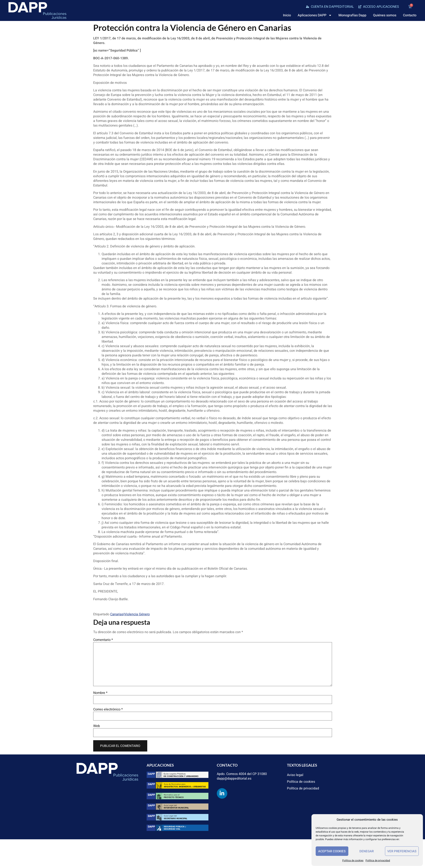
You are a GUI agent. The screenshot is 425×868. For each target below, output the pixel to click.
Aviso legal (295, 775)
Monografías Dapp (352, 15)
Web (97, 726)
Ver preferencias (402, 851)
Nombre (100, 693)
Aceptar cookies (332, 851)
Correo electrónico (108, 709)
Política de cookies (353, 860)
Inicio (287, 15)
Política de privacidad (378, 860)
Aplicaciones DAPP (315, 15)
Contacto (410, 15)
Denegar (367, 851)
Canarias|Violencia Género (130, 614)
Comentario (103, 640)
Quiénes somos (385, 15)
